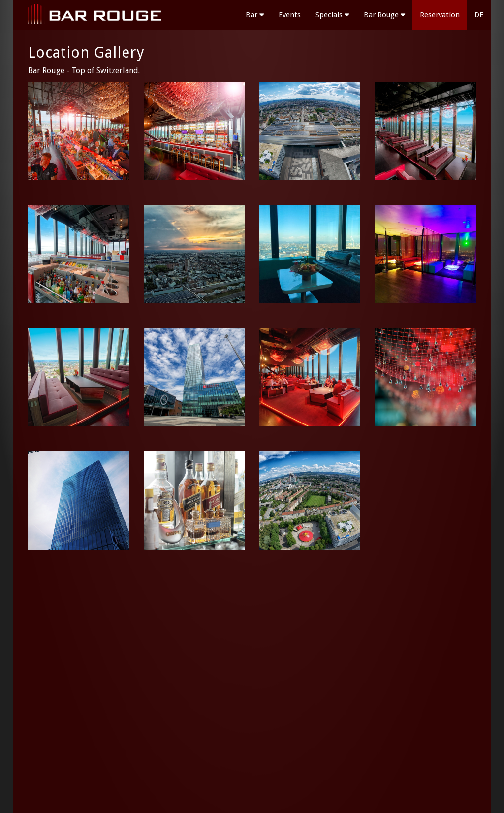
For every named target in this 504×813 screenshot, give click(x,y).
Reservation (440, 15)
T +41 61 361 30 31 (442, 746)
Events (290, 15)
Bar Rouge (384, 15)
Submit (188, 773)
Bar (255, 15)
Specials (332, 15)
